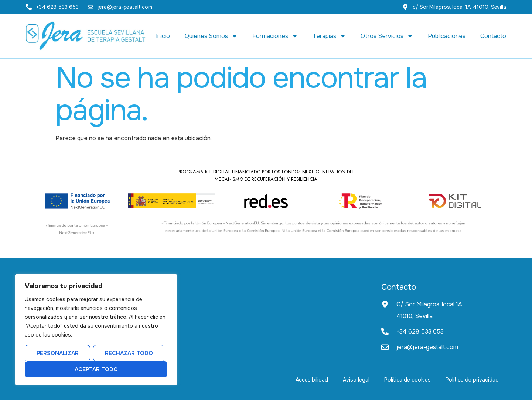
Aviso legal (356, 380)
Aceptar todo (96, 369)
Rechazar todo (129, 353)
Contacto (493, 36)
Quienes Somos (211, 36)
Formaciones (275, 36)
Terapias (329, 36)
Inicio (163, 36)
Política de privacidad (472, 380)
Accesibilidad (312, 380)
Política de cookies (407, 380)
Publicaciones (447, 36)
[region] (96, 330)
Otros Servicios (387, 36)
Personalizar (58, 353)
